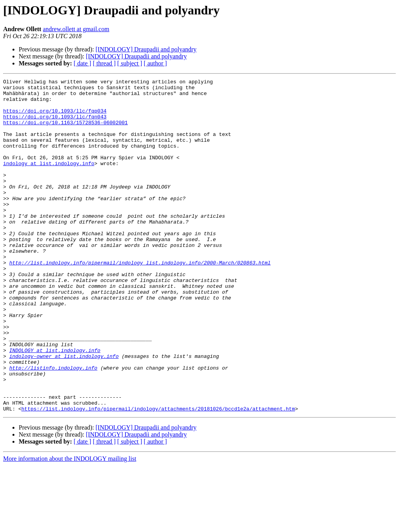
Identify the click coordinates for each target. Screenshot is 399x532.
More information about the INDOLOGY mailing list (70, 525)
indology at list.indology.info (49, 181)
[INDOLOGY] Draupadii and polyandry (146, 49)
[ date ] (82, 63)
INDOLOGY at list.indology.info (55, 405)
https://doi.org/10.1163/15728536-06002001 (65, 132)
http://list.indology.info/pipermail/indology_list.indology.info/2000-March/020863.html (140, 300)
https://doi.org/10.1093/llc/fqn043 (55, 125)
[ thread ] (104, 63)
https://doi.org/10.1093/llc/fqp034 (55, 118)
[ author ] (155, 63)
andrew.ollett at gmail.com (76, 29)
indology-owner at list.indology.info (64, 412)
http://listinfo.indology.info (53, 426)
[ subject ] (130, 63)
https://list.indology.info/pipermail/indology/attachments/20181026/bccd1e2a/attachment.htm (158, 475)
